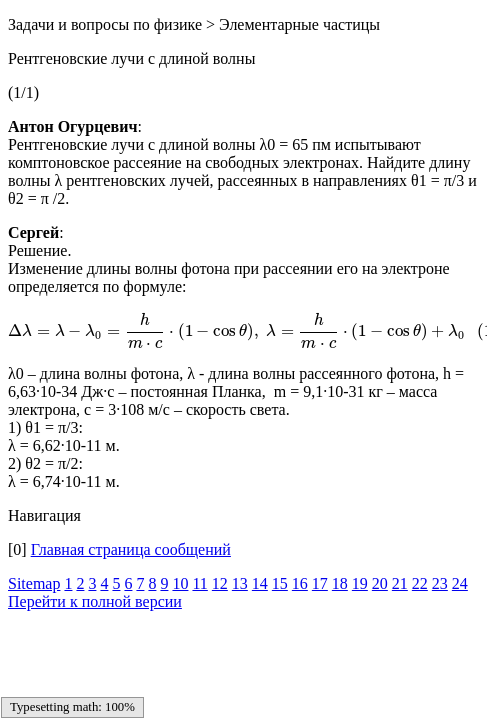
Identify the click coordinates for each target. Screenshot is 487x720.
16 (300, 583)
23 (440, 583)
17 (320, 583)
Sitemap (34, 583)
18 (340, 583)
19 (360, 583)
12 (220, 583)
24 (460, 583)
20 (380, 583)
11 (199, 583)
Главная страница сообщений (131, 549)
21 (400, 583)
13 (240, 583)
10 (180, 583)
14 (260, 583)
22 (420, 583)
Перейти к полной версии (95, 601)
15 (280, 583)
